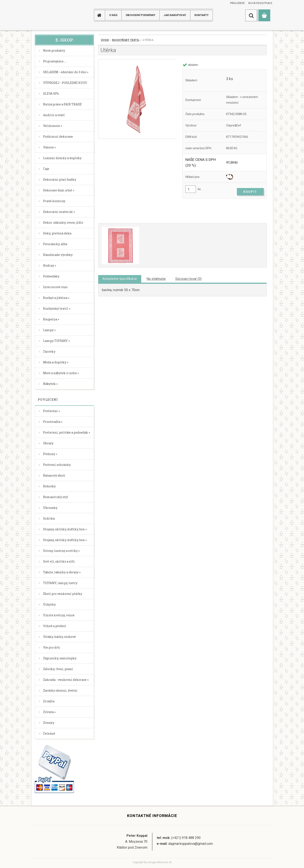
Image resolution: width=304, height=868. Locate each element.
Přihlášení (237, 3)
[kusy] (191, 189)
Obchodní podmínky (140, 15)
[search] (251, 15)
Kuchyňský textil (126, 40)
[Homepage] (101, 15)
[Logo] (48, 15)
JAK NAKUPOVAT (175, 15)
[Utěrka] (137, 99)
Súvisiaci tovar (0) (188, 279)
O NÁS (113, 15)
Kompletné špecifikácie (120, 279)
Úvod (105, 40)
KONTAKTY (202, 15)
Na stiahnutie (156, 279)
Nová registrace (260, 3)
